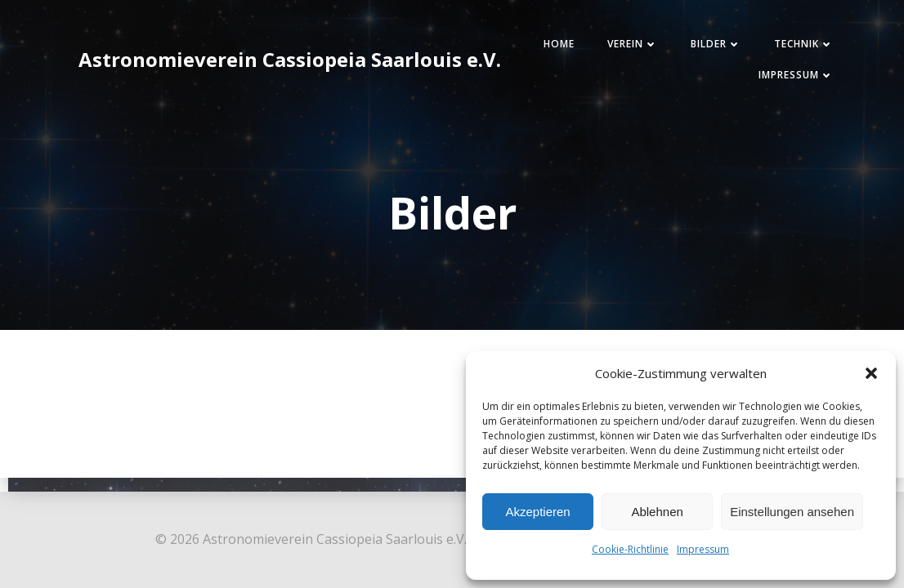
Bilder (716, 44)
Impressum (703, 549)
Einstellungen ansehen (792, 512)
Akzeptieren (537, 512)
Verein (633, 44)
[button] (871, 373)
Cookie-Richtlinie (630, 549)
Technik (804, 44)
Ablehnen (657, 512)
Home (559, 44)
